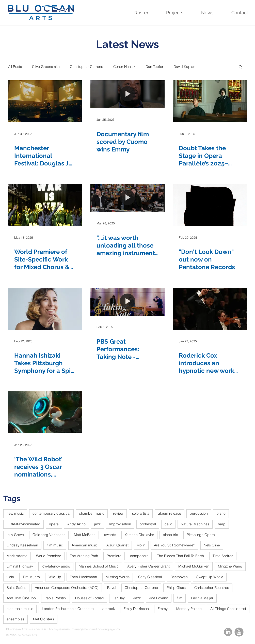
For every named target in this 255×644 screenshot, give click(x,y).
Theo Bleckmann (83, 577)
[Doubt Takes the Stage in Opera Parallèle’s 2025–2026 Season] (210, 101)
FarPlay (119, 598)
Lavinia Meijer (202, 598)
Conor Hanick (124, 67)
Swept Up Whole (210, 577)
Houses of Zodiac (90, 598)
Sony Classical (150, 577)
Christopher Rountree (212, 588)
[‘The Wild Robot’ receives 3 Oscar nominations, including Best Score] (45, 412)
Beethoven (179, 577)
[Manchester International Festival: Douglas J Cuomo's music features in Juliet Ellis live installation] (45, 101)
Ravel (112, 588)
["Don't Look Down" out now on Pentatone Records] (210, 205)
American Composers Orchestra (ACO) (67, 588)
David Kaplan (184, 67)
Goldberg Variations (49, 535)
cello (168, 524)
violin (141, 545)
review (118, 513)
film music (55, 545)
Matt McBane (85, 535)
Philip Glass (176, 588)
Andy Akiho (76, 524)
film (180, 598)
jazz (97, 524)
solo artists (141, 513)
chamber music (92, 513)
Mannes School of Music (99, 566)
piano (221, 513)
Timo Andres (223, 556)
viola (10, 577)
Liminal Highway (20, 566)
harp (222, 524)
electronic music (20, 609)
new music (15, 513)
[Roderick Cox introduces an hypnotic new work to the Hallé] (210, 309)
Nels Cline (212, 545)
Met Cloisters (44, 619)
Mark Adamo (17, 556)
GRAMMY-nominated (23, 524)
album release (170, 513)
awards (110, 535)
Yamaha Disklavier (139, 535)
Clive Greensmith (46, 67)
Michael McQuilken (194, 566)
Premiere (114, 556)
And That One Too (21, 598)
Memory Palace (189, 609)
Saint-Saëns (16, 588)
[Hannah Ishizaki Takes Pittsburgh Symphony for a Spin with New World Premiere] (45, 309)
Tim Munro (31, 577)
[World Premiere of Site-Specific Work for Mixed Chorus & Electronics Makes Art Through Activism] (45, 205)
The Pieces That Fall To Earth (180, 556)
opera (54, 524)
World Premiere (49, 556)
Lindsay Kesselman (22, 545)
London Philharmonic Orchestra (68, 609)
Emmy (163, 609)
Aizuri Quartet (117, 545)
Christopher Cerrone (86, 67)
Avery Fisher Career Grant (148, 566)
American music (85, 545)
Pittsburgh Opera (201, 535)
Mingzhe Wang (230, 566)
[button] (136, 13)
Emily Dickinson (136, 609)
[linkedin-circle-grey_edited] (228, 632)
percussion (199, 513)
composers (139, 556)
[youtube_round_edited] (239, 632)
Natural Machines (195, 524)
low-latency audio (56, 566)
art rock (109, 609)
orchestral (148, 524)
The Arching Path (84, 556)
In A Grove (15, 535)
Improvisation (120, 524)
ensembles (15, 619)
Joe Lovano (159, 598)
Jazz (137, 598)
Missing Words (118, 577)
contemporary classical (51, 513)
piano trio (170, 535)
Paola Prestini (55, 598)
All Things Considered (228, 609)
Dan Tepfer (154, 67)
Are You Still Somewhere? (174, 545)
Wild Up (55, 577)
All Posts (15, 67)
